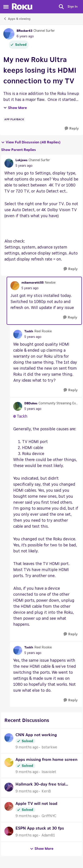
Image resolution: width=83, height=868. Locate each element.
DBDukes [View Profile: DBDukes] (31, 403)
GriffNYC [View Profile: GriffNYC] (49, 816)
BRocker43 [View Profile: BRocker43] (24, 31)
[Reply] (72, 129)
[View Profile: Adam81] (9, 831)
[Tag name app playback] (14, 120)
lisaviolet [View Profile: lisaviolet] (49, 772)
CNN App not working (36, 735)
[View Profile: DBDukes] (18, 406)
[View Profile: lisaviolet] (9, 762)
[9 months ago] (27, 747)
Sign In (72, 7)
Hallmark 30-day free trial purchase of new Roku (40, 785)
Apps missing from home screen (46, 760)
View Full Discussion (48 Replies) (31, 142)
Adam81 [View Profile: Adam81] (48, 835)
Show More (15, 108)
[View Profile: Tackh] (18, 334)
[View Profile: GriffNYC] (9, 806)
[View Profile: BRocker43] (9, 34)
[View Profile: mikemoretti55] (15, 286)
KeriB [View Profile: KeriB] (46, 791)
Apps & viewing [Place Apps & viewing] (17, 19)
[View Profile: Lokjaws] (9, 163)
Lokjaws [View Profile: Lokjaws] (21, 160)
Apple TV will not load (36, 804)
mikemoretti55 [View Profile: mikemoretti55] (33, 283)
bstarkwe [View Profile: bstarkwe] (49, 747)
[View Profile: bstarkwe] (9, 738)
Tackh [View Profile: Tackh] (29, 331)
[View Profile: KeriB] (9, 787)
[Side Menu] (6, 7)
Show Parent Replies (18, 150)
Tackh (22, 417)
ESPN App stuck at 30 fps (40, 828)
